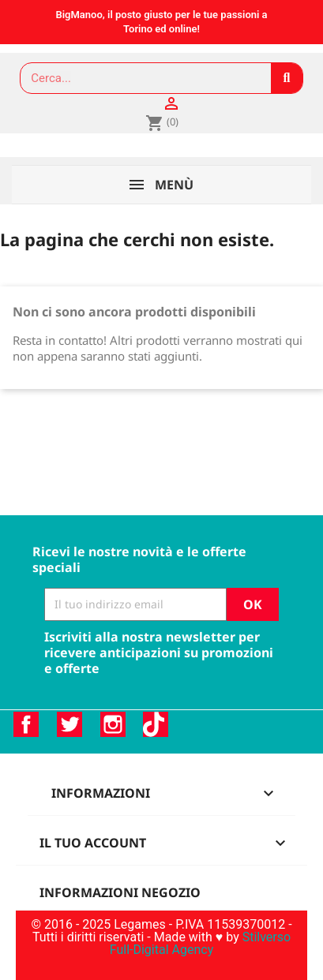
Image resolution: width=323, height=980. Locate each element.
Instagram (113, 724)
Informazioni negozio (120, 892)
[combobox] (139, 78)
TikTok (156, 724)
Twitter (69, 724)
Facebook (26, 724)
